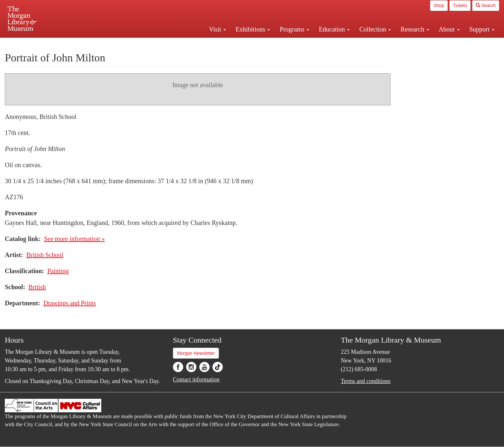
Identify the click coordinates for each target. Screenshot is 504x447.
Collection (375, 29)
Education (334, 29)
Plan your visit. (175, 43)
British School (45, 255)
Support (482, 29)
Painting (58, 271)
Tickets (460, 5)
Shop (439, 5)
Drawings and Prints (70, 303)
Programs (294, 29)
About (449, 29)
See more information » (74, 239)
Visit (217, 29)
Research (415, 29)
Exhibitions (253, 29)
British (37, 287)
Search (486, 5)
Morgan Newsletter (196, 353)
